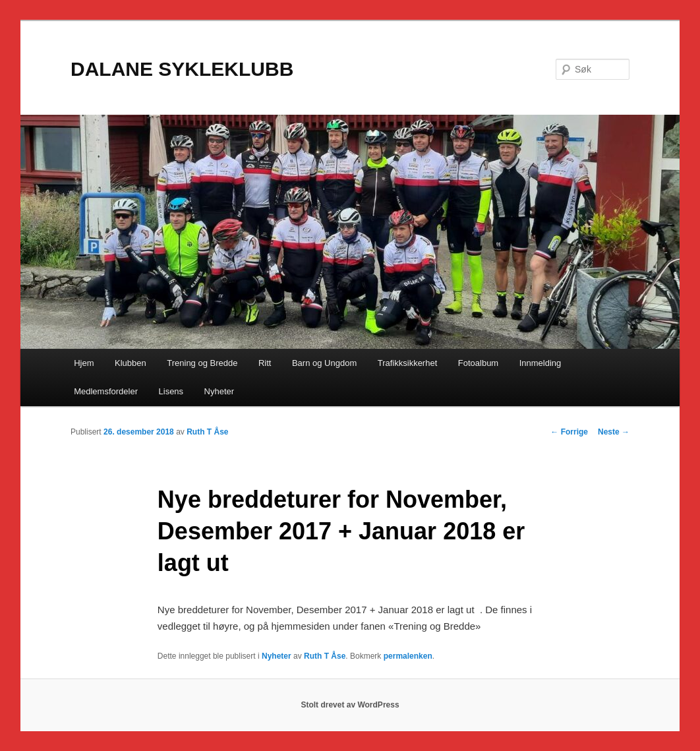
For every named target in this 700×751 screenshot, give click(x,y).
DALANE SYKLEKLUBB (182, 69)
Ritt (265, 363)
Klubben (131, 363)
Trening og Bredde (202, 363)
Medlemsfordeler (106, 391)
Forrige (569, 432)
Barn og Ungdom (324, 363)
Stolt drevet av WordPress (350, 705)
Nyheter (219, 391)
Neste (614, 432)
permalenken (408, 656)
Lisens (171, 391)
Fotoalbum (478, 363)
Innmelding (540, 363)
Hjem (84, 363)
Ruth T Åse (207, 432)
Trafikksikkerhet (408, 363)
